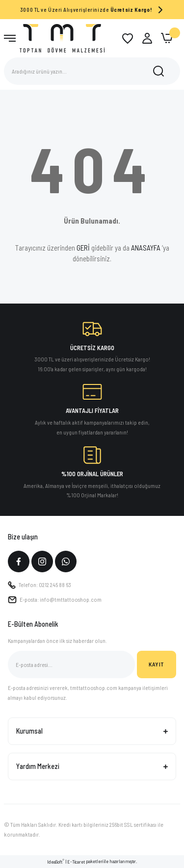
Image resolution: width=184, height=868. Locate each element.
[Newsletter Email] (71, 664)
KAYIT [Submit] (157, 664)
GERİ (83, 248)
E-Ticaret (76, 862)
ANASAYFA (146, 248)
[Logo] (62, 38)
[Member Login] (147, 38)
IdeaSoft (56, 861)
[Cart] (167, 38)
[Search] (92, 71)
